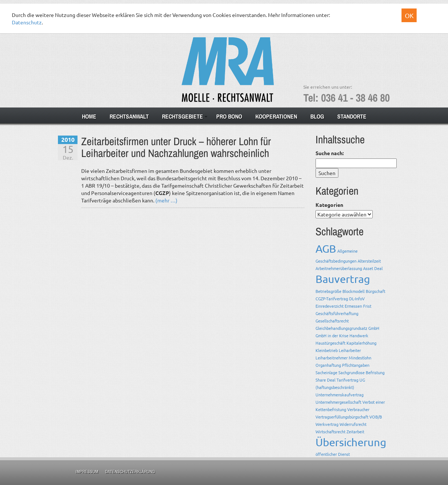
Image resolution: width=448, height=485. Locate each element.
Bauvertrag (343, 279)
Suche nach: (330, 153)
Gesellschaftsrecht (332, 321)
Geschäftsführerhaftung (337, 313)
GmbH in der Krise (332, 335)
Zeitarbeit (355, 431)
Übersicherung (351, 442)
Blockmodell (354, 291)
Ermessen (353, 306)
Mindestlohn (360, 358)
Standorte (352, 116)
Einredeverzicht (330, 306)
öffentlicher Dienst (333, 454)
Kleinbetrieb (327, 350)
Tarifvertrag (347, 380)
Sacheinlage (326, 372)
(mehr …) (166, 200)
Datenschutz (27, 22)
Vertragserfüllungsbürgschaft (342, 417)
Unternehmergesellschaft (338, 402)
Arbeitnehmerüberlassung (339, 268)
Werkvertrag (327, 424)
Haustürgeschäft (330, 343)
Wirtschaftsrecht (330, 431)
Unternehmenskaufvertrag (340, 395)
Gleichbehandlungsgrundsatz (341, 328)
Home (89, 116)
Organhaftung (328, 365)
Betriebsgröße (328, 291)
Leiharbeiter (350, 350)
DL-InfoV (357, 298)
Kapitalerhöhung (361, 343)
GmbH (374, 328)
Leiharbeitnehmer (332, 358)
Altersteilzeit (369, 261)
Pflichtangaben (356, 365)
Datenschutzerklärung (130, 472)
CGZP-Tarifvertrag (332, 298)
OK (409, 15)
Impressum (87, 472)
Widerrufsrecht (353, 424)
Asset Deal (373, 268)
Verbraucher (358, 409)
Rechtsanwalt (129, 116)
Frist (367, 306)
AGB (326, 249)
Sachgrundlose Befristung (361, 372)
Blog (317, 116)
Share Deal (325, 380)
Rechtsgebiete (182, 116)
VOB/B (376, 417)
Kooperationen (276, 116)
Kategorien (329, 205)
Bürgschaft (375, 291)
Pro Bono (229, 116)
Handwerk (359, 335)
